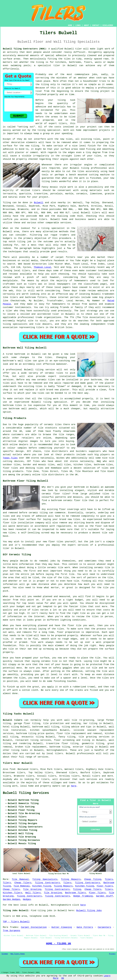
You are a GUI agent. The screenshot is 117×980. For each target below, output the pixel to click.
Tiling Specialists (45, 879)
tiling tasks (20, 750)
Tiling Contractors (47, 883)
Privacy (112, 954)
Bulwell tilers (13, 720)
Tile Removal (20, 879)
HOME (70, 25)
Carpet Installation (34, 927)
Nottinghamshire (57, 750)
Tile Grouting (32, 889)
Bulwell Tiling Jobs (89, 911)
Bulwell (39, 203)
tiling (85, 168)
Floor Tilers (105, 886)
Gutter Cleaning (62, 927)
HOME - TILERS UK (58, 943)
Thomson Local (42, 267)
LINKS (78, 25)
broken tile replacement (31, 747)
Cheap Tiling (93, 879)
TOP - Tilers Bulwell (16, 922)
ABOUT (86, 25)
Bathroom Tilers (75, 893)
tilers (63, 123)
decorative (18, 142)
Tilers (109, 879)
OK (63, 978)
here (74, 786)
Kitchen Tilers (12, 893)
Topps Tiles (10, 458)
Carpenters (104, 927)
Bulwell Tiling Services (26, 793)
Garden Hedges (12, 899)
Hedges (27, 899)
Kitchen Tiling (42, 886)
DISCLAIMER (108, 25)
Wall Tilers (33, 893)
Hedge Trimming (83, 896)
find (12, 769)
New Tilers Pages (18, 954)
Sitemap (5, 954)
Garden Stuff (104, 896)
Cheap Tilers (23, 883)
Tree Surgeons (12, 931)
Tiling (77, 889)
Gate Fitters (85, 927)
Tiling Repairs (71, 879)
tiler (57, 66)
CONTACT (96, 25)
